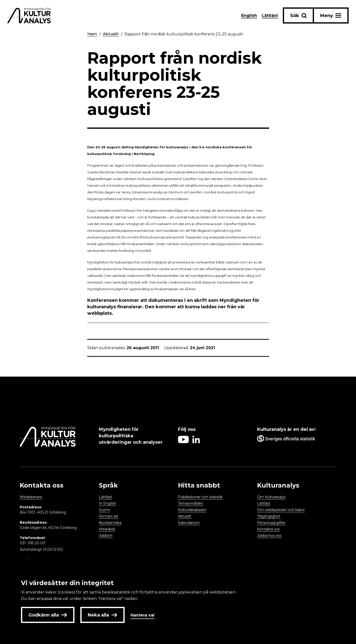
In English (107, 503)
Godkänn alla (48, 615)
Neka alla (102, 615)
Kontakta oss (268, 529)
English (249, 15)
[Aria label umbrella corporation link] (294, 439)
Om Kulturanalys (271, 497)
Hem (92, 34)
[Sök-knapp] (298, 15)
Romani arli (109, 516)
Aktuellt (111, 34)
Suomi (104, 510)
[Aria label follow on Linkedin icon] (196, 442)
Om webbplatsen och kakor (281, 510)
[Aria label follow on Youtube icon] (183, 442)
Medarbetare (31, 497)
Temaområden (191, 503)
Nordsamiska (110, 523)
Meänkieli (107, 529)
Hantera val (143, 615)
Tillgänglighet (269, 516)
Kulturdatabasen (192, 510)
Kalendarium (189, 523)
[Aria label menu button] (331, 15)
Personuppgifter (271, 523)
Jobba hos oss (269, 536)
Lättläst (270, 15)
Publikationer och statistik (200, 497)
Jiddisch (106, 536)
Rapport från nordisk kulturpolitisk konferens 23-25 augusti (184, 34)
